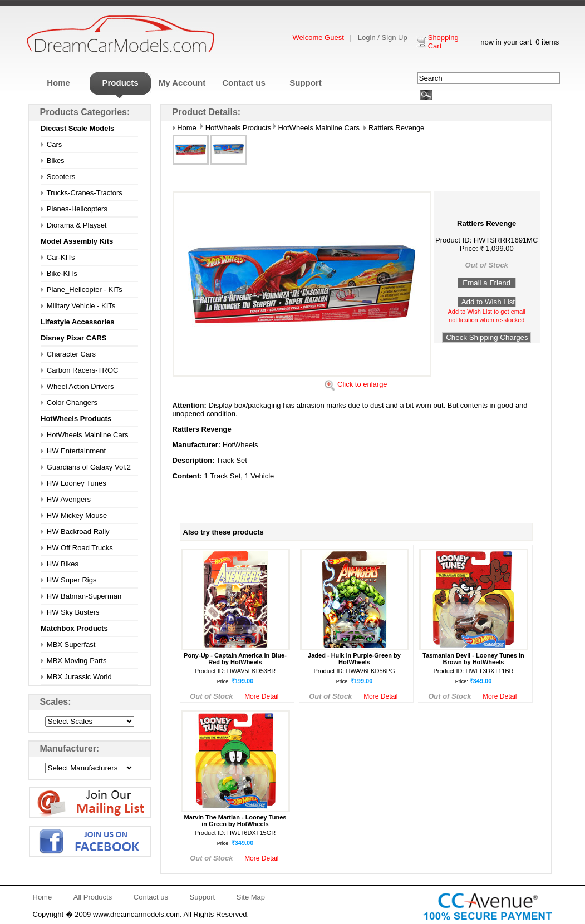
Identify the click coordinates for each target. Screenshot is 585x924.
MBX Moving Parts (73, 661)
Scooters (58, 177)
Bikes (53, 160)
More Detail (261, 696)
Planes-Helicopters (74, 209)
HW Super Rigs (68, 580)
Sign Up (394, 38)
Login (367, 38)
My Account (182, 83)
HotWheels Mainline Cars (85, 435)
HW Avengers (66, 499)
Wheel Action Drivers (77, 386)
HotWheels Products (237, 128)
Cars (51, 144)
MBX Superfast (68, 644)
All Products (93, 897)
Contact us (244, 83)
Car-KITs (58, 257)
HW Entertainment (73, 451)
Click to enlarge (362, 384)
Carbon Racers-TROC (79, 370)
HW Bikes (60, 564)
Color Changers (69, 402)
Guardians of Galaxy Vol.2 (86, 467)
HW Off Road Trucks (77, 548)
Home (58, 83)
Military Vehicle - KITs (78, 306)
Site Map (251, 897)
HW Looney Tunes (73, 483)
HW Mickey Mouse (74, 515)
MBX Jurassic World (76, 677)
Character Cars (68, 354)
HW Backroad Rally (75, 532)
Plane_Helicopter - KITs (82, 290)
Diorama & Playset (74, 225)
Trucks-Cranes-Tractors (82, 193)
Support (306, 83)
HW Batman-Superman (81, 596)
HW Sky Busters (70, 612)
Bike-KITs (59, 273)
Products (120, 83)
